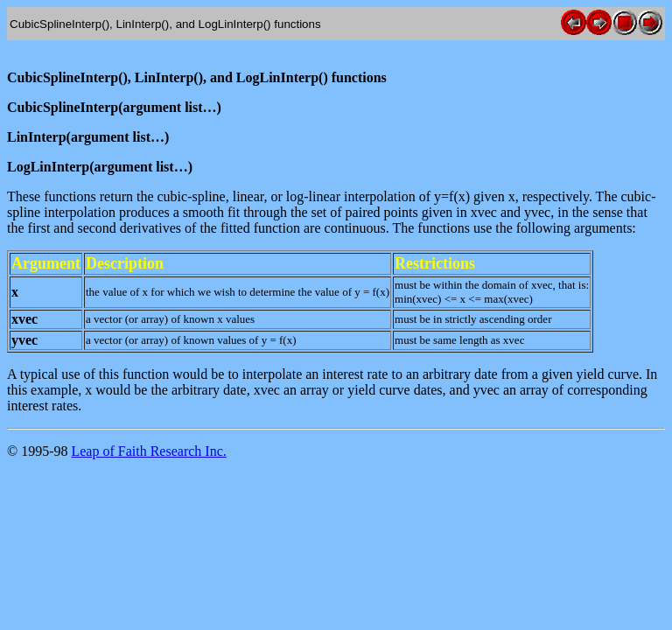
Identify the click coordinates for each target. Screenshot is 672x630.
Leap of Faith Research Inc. (148, 451)
